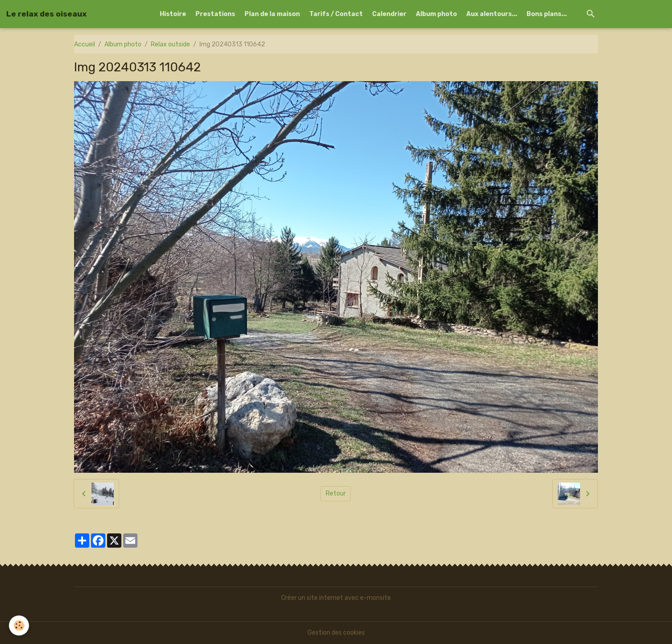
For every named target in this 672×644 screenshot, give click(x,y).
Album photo (436, 14)
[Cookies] (19, 625)
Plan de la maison (272, 14)
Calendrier (389, 14)
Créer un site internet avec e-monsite (336, 598)
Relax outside (170, 44)
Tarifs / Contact (336, 14)
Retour (336, 493)
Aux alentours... (492, 14)
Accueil (85, 44)
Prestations (215, 14)
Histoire (173, 14)
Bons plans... (547, 14)
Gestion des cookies (336, 633)
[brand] (46, 14)
